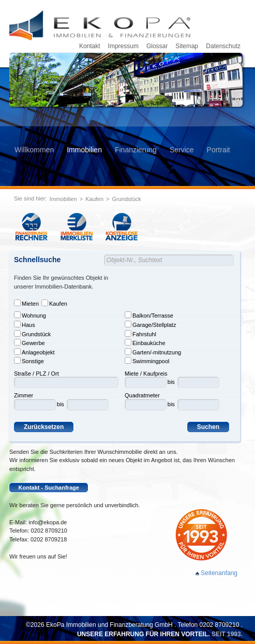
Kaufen (94, 199)
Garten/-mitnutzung (153, 352)
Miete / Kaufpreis (146, 374)
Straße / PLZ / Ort (36, 374)
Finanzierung (136, 150)
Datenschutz (223, 46)
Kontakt (90, 46)
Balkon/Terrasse (149, 315)
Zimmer (24, 395)
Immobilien (84, 150)
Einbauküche (145, 342)
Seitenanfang (219, 573)
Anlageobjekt (34, 352)
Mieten (26, 303)
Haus (25, 324)
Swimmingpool (147, 361)
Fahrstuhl (140, 334)
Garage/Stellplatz (150, 324)
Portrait (219, 150)
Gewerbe (29, 342)
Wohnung (30, 315)
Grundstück (127, 199)
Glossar (157, 46)
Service (182, 150)
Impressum (123, 46)
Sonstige (29, 361)
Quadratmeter (142, 395)
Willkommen (34, 150)
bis (61, 404)
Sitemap (187, 46)
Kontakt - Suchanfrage (49, 488)
